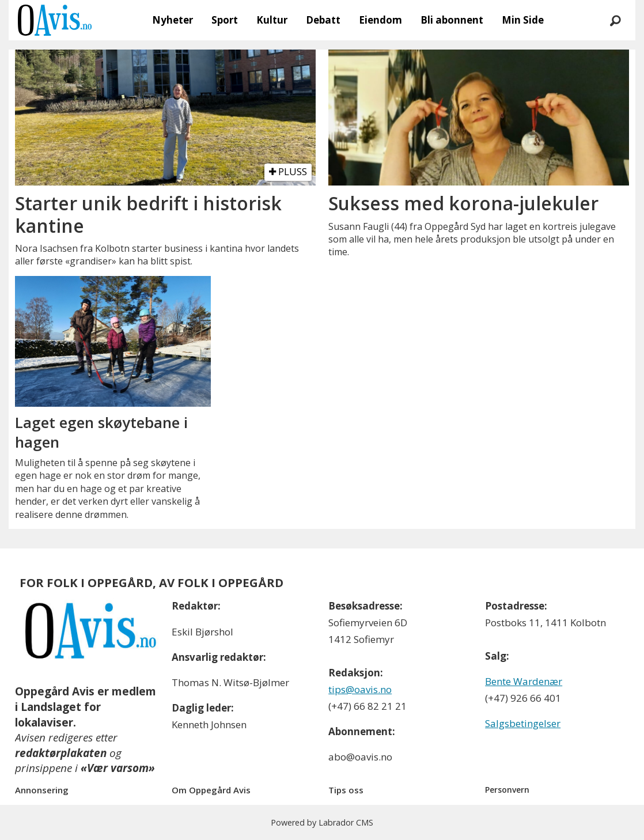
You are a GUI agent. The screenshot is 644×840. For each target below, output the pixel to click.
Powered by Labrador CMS (322, 822)
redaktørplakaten (61, 753)
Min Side (523, 20)
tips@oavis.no (360, 689)
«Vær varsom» (118, 768)
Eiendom (380, 20)
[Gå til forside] (55, 20)
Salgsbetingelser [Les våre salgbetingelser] (523, 723)
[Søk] (615, 20)
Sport (225, 20)
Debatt (323, 20)
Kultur (272, 20)
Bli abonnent (452, 20)
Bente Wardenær (524, 681)
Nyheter (173, 20)
